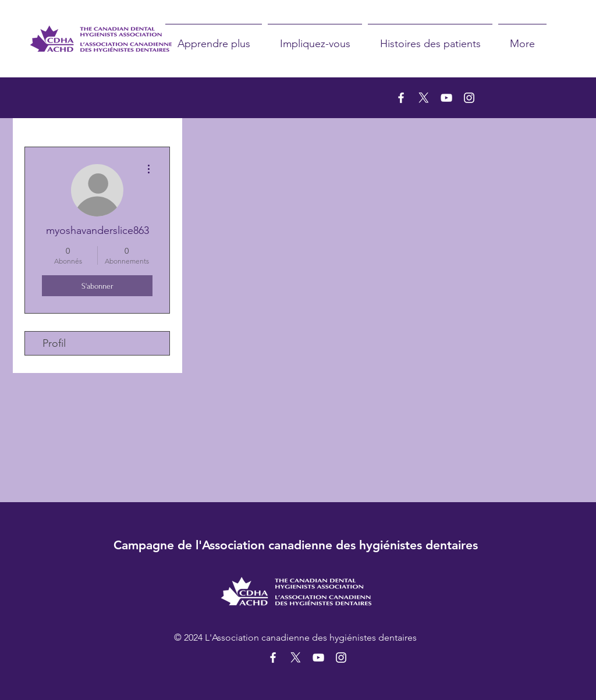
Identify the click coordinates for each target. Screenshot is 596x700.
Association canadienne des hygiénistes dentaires (340, 545)
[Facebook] (401, 98)
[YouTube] (446, 98)
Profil (54, 343)
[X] (424, 98)
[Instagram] (469, 98)
